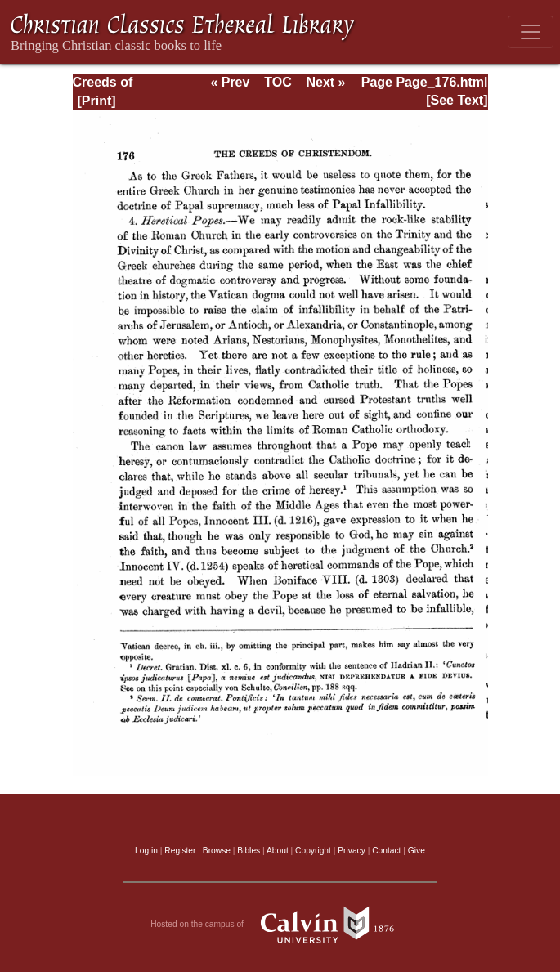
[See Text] (457, 100)
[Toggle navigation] (531, 32)
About (278, 851)
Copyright (313, 851)
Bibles (249, 851)
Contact (386, 851)
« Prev (230, 82)
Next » (325, 82)
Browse (217, 851)
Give (417, 851)
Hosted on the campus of (280, 925)
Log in (146, 851)
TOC (278, 82)
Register (180, 851)
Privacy (352, 851)
